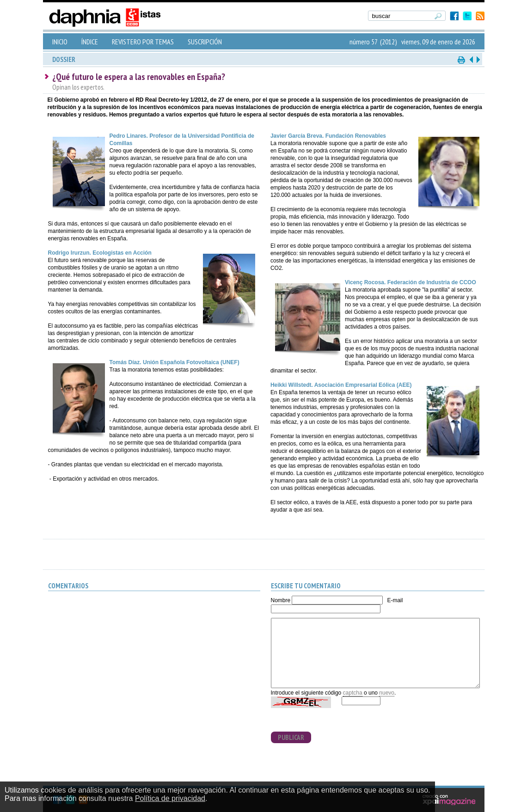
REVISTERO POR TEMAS (143, 42)
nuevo (387, 693)
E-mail (395, 600)
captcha (353, 693)
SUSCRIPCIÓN (205, 42)
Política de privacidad (170, 798)
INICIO (60, 42)
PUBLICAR (291, 737)
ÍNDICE (90, 42)
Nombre (281, 600)
